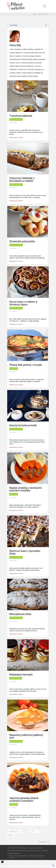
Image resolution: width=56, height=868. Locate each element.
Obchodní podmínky (21, 856)
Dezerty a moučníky (16, 119)
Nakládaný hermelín (21, 675)
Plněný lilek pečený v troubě (26, 365)
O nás (10, 856)
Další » (11, 835)
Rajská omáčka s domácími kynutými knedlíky (26, 489)
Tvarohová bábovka (21, 116)
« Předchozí (13, 832)
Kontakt (12, 858)
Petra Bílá (14, 123)
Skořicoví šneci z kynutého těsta (25, 552)
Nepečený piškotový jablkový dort (26, 736)
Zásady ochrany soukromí (37, 856)
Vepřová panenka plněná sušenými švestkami (24, 799)
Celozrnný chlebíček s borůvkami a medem (22, 179)
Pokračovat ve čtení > (16, 138)
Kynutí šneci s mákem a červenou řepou (23, 303)
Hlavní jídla (14, 369)
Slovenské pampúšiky (22, 241)
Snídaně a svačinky (16, 678)
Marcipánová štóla (20, 614)
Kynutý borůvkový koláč (23, 425)
